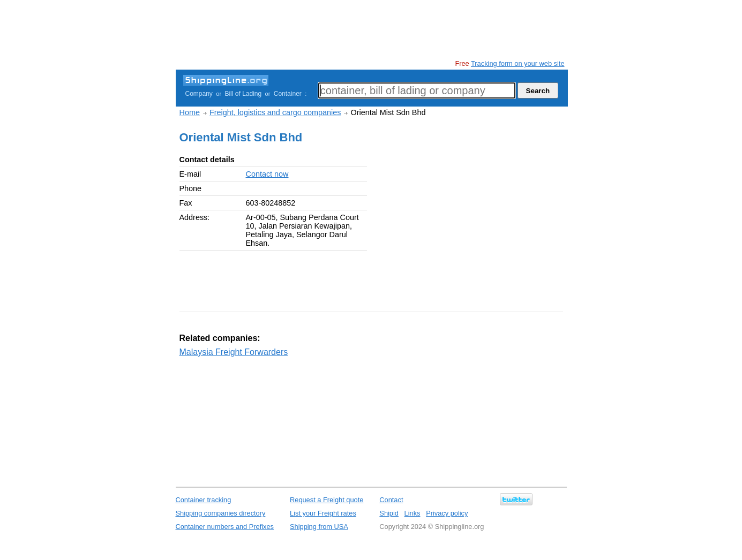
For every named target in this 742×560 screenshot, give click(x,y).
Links (413, 513)
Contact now (267, 174)
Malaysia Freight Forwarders (234, 352)
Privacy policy (447, 513)
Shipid (389, 513)
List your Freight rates (323, 513)
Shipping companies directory (221, 513)
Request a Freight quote (327, 500)
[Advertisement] (371, 29)
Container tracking (204, 500)
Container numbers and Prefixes (225, 527)
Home (190, 112)
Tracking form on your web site (518, 63)
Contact (391, 500)
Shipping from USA (319, 527)
